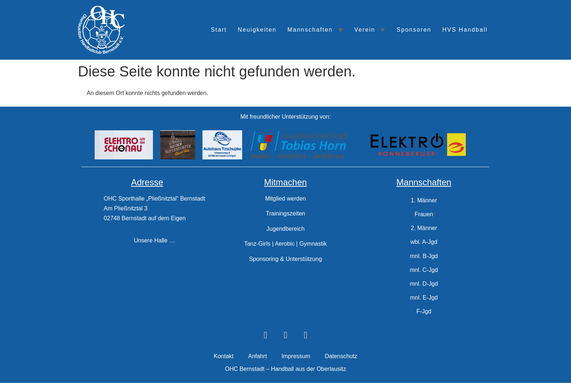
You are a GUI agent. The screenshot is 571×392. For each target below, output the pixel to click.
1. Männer (424, 201)
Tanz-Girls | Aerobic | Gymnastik (285, 244)
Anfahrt (257, 366)
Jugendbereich (285, 229)
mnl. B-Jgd (424, 261)
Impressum (296, 366)
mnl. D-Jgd (424, 291)
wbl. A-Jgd (424, 246)
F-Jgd (424, 320)
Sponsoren (414, 30)
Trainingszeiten (285, 213)
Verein (365, 30)
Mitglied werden (285, 199)
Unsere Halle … (155, 240)
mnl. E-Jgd (424, 306)
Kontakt (224, 366)
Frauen (424, 216)
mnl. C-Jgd (424, 276)
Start (219, 30)
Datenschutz (341, 366)
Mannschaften (310, 30)
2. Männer (424, 231)
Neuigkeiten (257, 30)
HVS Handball (465, 30)
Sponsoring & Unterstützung (285, 259)
